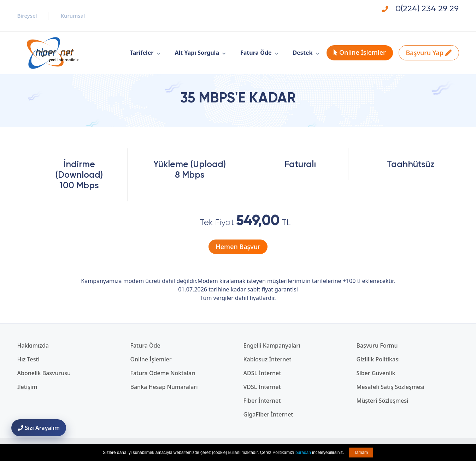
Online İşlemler (360, 52)
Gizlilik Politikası (378, 359)
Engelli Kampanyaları (272, 345)
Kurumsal (73, 16)
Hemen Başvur (238, 247)
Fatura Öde (256, 53)
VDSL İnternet (262, 387)
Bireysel (27, 16)
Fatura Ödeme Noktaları (163, 373)
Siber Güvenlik (376, 373)
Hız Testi (28, 359)
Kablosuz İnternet (268, 359)
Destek (303, 53)
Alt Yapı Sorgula (197, 53)
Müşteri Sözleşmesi (383, 401)
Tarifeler (142, 53)
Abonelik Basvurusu (44, 373)
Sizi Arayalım (39, 428)
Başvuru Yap (429, 53)
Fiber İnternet (262, 401)
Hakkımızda (33, 345)
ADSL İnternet (262, 373)
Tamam (361, 453)
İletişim (27, 387)
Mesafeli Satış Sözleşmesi (391, 387)
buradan (303, 453)
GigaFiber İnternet (268, 414)
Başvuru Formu (377, 345)
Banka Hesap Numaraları (164, 387)
